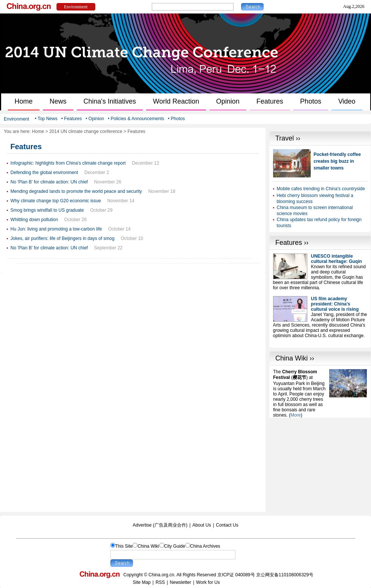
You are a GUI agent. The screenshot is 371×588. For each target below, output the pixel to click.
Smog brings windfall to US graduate (47, 210)
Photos (311, 101)
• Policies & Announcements (136, 119)
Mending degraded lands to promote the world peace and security (76, 191)
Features (270, 101)
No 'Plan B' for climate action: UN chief (49, 182)
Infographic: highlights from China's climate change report (68, 163)
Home (24, 101)
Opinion (228, 101)
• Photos (176, 119)
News (58, 101)
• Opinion (95, 119)
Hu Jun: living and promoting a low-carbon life (56, 229)
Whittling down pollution (34, 220)
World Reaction (176, 101)
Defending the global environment (44, 173)
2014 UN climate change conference (86, 131)
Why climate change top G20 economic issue (56, 201)
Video (347, 101)
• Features (71, 119)
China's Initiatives (110, 101)
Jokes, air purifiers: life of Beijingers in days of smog (63, 238)
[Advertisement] (320, 465)
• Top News (46, 119)
